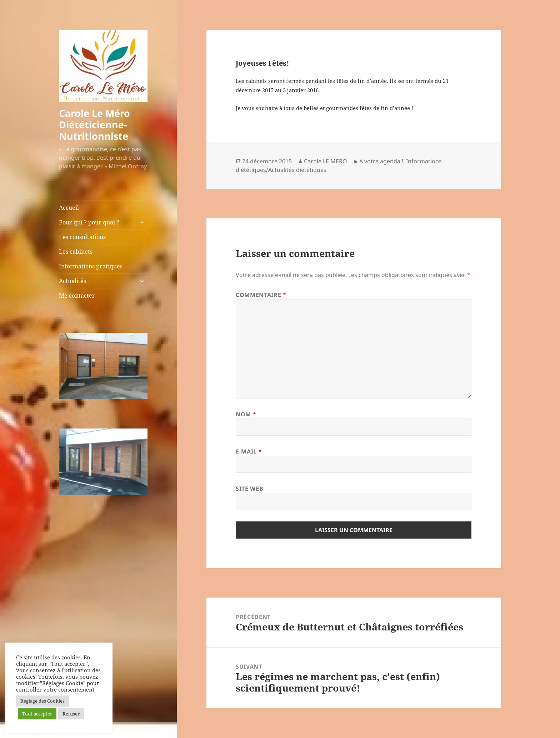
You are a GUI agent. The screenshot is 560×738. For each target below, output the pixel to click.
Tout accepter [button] (37, 714)
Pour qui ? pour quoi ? (89, 222)
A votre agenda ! (381, 161)
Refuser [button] (71, 714)
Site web (249, 489)
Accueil (69, 208)
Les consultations (82, 237)
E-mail (249, 451)
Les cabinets (76, 252)
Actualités (72, 281)
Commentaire (261, 295)
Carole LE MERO (326, 161)
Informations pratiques (91, 266)
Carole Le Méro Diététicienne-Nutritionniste (94, 125)
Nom (246, 414)
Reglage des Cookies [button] (42, 701)
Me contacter (77, 296)
